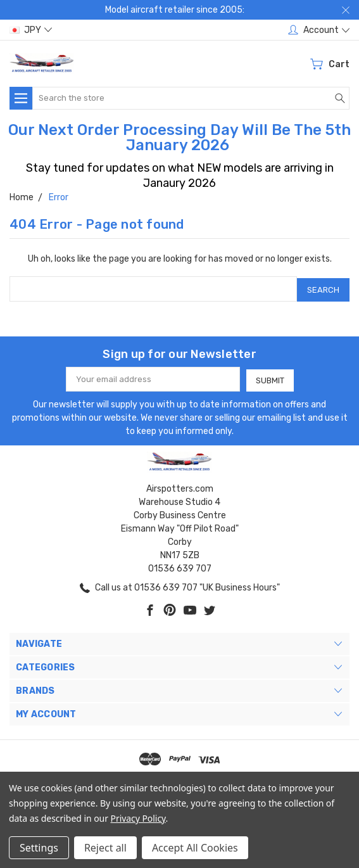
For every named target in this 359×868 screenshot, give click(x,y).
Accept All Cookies (195, 848)
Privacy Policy (138, 818)
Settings (39, 848)
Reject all (105, 848)
